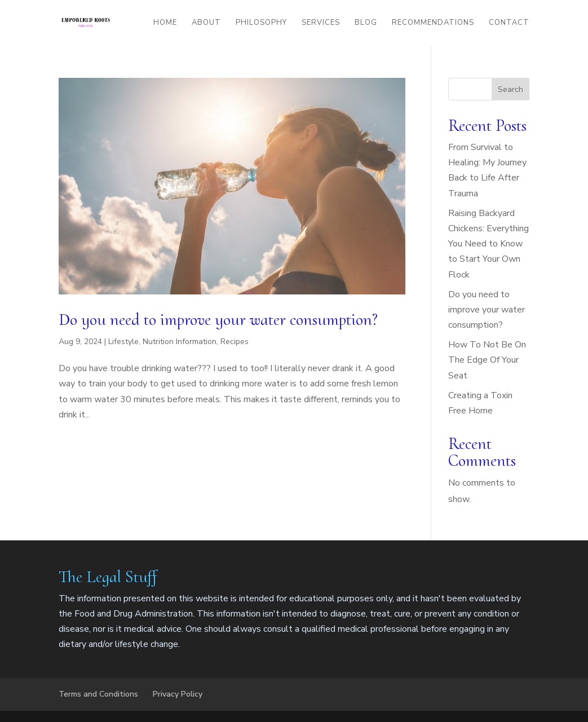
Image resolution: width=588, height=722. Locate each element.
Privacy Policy (178, 694)
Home (165, 23)
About (206, 23)
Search (510, 89)
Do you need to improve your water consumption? (218, 320)
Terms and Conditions (98, 694)
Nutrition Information (180, 342)
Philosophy (261, 23)
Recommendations (433, 23)
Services (321, 23)
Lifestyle (123, 342)
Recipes (235, 342)
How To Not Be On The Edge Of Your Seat (487, 360)
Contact (509, 23)
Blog (366, 23)
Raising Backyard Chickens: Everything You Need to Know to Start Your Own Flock (488, 244)
